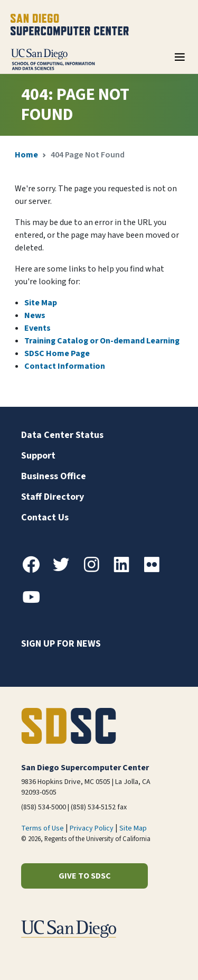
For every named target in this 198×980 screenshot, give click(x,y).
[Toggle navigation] (180, 61)
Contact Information (65, 366)
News (35, 315)
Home (26, 155)
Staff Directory (53, 497)
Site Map (41, 303)
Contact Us (45, 517)
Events (37, 328)
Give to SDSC (85, 876)
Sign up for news (61, 644)
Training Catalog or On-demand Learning (102, 341)
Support (38, 456)
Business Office (54, 476)
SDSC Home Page (57, 353)
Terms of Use (43, 828)
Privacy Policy (92, 828)
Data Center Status (62, 435)
